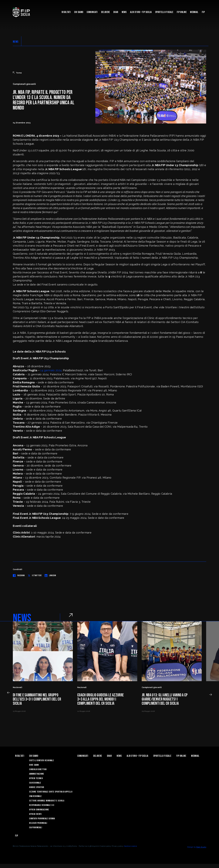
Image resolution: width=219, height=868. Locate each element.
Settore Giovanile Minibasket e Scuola (47, 801)
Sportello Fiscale (164, 12)
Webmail (194, 12)
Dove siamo (34, 765)
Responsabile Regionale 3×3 (42, 805)
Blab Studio (201, 847)
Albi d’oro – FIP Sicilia (141, 12)
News (124, 12)
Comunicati (92, 12)
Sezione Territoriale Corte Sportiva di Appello (51, 792)
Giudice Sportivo (37, 787)
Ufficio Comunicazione (39, 810)
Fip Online (182, 12)
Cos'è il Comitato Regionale (41, 761)
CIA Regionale (35, 783)
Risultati (66, 12)
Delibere (106, 12)
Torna (17, 73)
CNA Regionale (35, 796)
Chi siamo (79, 12)
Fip (203, 12)
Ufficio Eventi (35, 814)
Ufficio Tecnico (36, 778)
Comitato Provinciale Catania (42, 819)
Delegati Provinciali (38, 823)
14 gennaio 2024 (51, 370)
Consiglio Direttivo (38, 769)
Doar (116, 12)
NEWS (16, 42)
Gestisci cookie (130, 846)
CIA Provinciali (36, 828)
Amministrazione (37, 774)
